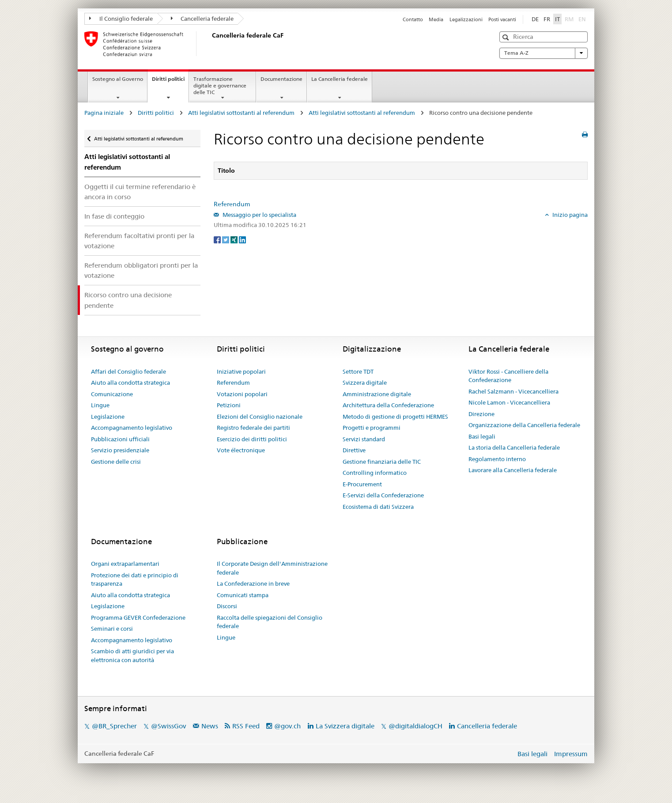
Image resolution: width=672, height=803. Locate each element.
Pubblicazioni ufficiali (120, 439)
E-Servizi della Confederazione (383, 495)
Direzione (481, 414)
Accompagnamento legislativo (132, 428)
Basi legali (482, 436)
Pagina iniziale (104, 113)
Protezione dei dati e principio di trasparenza (135, 580)
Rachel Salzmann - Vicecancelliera (513, 391)
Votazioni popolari (242, 394)
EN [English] (582, 19)
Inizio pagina (569, 215)
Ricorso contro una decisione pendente (128, 300)
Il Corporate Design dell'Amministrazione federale (272, 568)
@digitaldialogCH (415, 726)
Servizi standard (364, 439)
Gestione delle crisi (116, 462)
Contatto (413, 19)
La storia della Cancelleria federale (514, 447)
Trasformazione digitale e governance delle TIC (220, 85)
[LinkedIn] (242, 239)
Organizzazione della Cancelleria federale (524, 425)
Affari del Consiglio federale (128, 371)
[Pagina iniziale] (210, 44)
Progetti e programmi (372, 428)
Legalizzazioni (466, 19)
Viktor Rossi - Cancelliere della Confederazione (508, 376)
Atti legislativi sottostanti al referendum (241, 113)
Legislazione (108, 417)
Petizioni (229, 405)
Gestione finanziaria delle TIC (382, 462)
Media (436, 19)
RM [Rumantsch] (569, 19)
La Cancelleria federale (340, 79)
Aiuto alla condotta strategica (130, 383)
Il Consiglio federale (121, 19)
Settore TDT (358, 371)
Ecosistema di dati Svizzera (378, 507)
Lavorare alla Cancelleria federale (513, 470)
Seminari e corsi (112, 629)
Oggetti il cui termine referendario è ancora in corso (140, 192)
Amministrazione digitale (377, 394)
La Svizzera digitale (345, 726)
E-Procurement (362, 484)
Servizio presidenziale (120, 450)
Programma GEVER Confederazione (138, 617)
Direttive (354, 450)
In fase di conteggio (114, 216)
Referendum (232, 204)
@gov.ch (287, 726)
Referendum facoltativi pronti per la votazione (139, 241)
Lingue (100, 405)
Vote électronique (241, 450)
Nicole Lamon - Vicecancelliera (509, 402)
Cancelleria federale (202, 19)
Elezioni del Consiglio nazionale (260, 417)
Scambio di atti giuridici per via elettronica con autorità (132, 655)
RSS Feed (246, 726)
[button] (507, 37)
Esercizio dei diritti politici (252, 439)
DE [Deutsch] (535, 19)
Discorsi (227, 606)
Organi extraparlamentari (125, 564)
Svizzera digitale (365, 383)
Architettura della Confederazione (388, 405)
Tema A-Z (544, 53)
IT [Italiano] (557, 19)
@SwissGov (168, 726)
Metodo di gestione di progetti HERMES (395, 417)
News (210, 726)
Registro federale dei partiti (253, 428)
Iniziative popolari (241, 371)
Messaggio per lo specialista (259, 215)
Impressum (571, 754)
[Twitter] (226, 239)
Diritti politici (170, 82)
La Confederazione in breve (253, 583)
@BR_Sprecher (114, 726)
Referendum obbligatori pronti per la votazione (141, 270)
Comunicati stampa (243, 595)
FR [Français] (547, 19)
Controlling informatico (375, 473)
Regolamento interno (497, 459)
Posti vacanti (502, 19)
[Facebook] (218, 239)
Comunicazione (112, 394)
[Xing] (235, 239)
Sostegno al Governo (118, 79)
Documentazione (281, 79)
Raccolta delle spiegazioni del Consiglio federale (270, 622)
